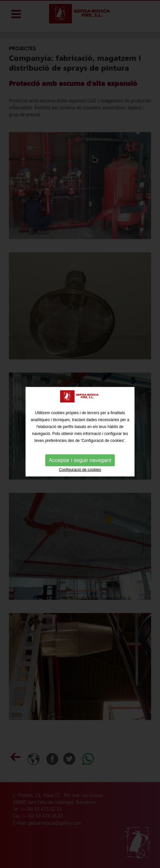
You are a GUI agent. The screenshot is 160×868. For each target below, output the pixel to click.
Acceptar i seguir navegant (80, 458)
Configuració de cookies (80, 467)
